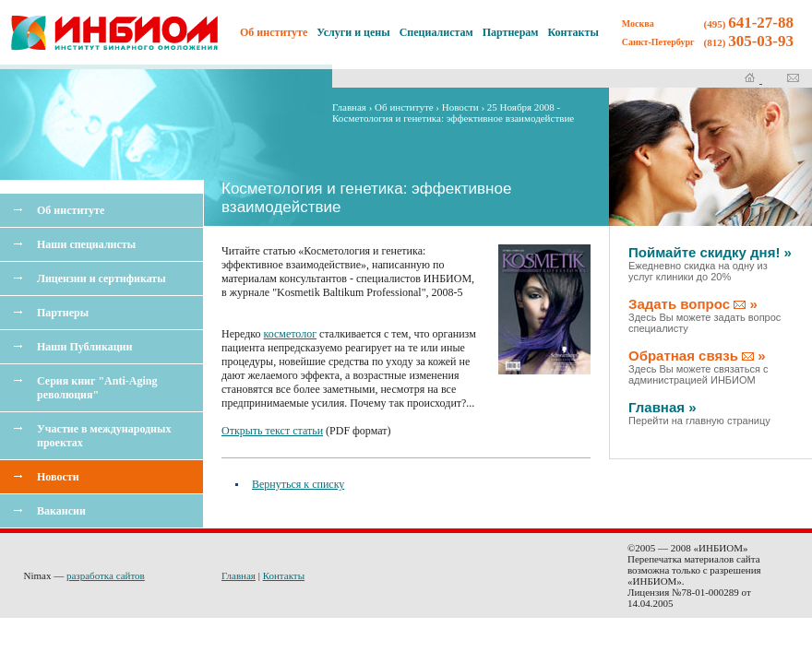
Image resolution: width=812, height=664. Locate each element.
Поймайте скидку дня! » (710, 263)
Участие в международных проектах (104, 436)
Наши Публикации (84, 347)
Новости (58, 477)
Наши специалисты (86, 244)
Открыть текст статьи (272, 431)
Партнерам (511, 32)
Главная (349, 107)
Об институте (71, 210)
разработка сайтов (106, 575)
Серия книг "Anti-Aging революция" (97, 388)
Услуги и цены (353, 32)
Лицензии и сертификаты (101, 279)
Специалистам (436, 32)
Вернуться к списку (298, 484)
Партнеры (63, 313)
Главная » (699, 413)
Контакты (573, 32)
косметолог (291, 334)
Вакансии (61, 511)
